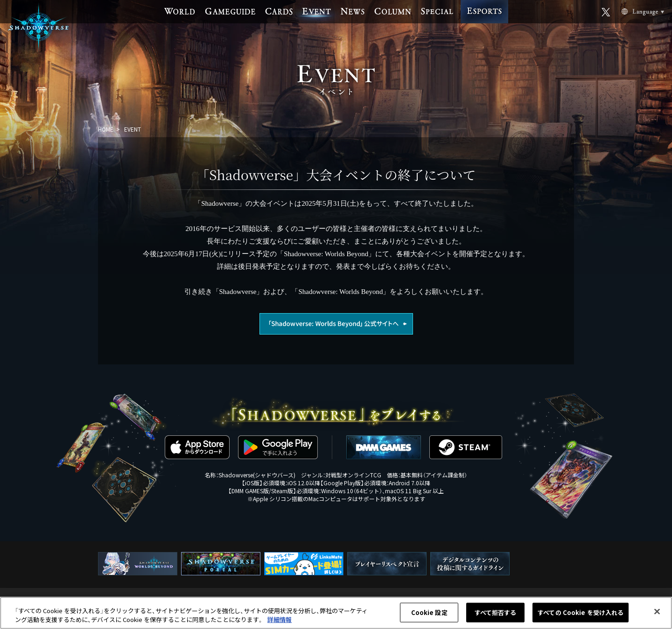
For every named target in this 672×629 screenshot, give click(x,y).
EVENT (133, 129)
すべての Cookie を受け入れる (581, 612)
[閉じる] (657, 612)
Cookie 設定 (429, 612)
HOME (106, 129)
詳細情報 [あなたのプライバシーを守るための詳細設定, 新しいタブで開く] (280, 619)
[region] (336, 613)
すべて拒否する (496, 612)
